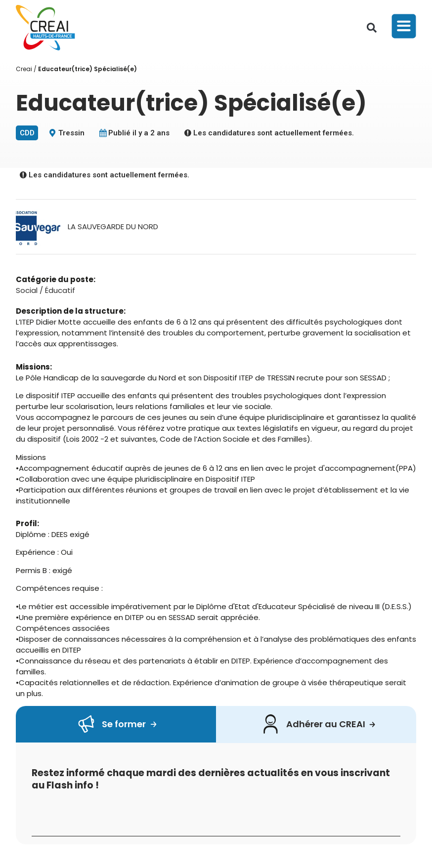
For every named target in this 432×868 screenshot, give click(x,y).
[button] (372, 28)
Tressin (71, 133)
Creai (24, 69)
